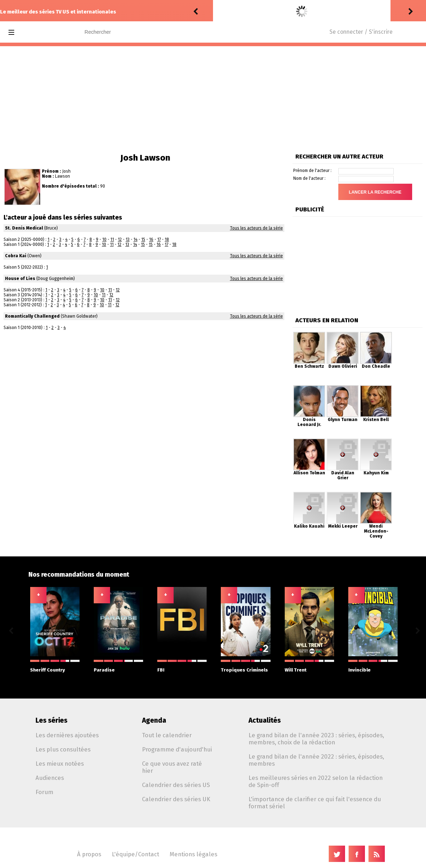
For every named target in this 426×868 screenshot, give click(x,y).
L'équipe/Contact (135, 854)
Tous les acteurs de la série (256, 228)
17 (159, 239)
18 (167, 239)
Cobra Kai (16, 256)
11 (112, 239)
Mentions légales (193, 854)
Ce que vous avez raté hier (172, 767)
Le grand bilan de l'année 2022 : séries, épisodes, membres (316, 760)
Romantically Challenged (32, 316)
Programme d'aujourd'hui (177, 749)
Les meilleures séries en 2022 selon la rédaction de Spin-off (316, 781)
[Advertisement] (213, 99)
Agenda (154, 720)
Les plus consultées (63, 749)
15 (143, 239)
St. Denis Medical (24, 228)
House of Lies (20, 279)
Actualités (265, 720)
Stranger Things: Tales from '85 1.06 (311, 12)
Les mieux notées (60, 764)
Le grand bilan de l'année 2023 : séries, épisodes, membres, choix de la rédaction (316, 739)
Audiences (50, 778)
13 (128, 239)
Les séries (51, 720)
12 (120, 239)
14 (135, 239)
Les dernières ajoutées (67, 735)
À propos (89, 854)
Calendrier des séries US (176, 785)
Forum (44, 792)
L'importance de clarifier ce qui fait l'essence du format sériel (315, 803)
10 (104, 239)
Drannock (227, 12)
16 (151, 239)
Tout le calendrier (167, 735)
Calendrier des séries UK (176, 799)
